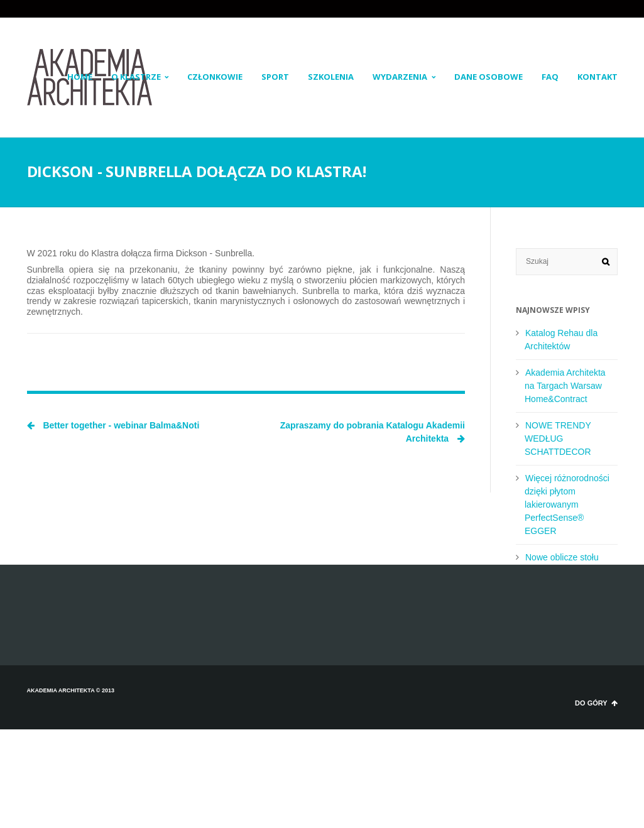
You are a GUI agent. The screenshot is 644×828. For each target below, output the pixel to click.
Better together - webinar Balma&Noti (113, 425)
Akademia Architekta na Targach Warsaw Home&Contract (565, 386)
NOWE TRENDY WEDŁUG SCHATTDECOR (558, 439)
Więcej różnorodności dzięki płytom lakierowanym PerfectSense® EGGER (567, 504)
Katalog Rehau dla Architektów (561, 340)
